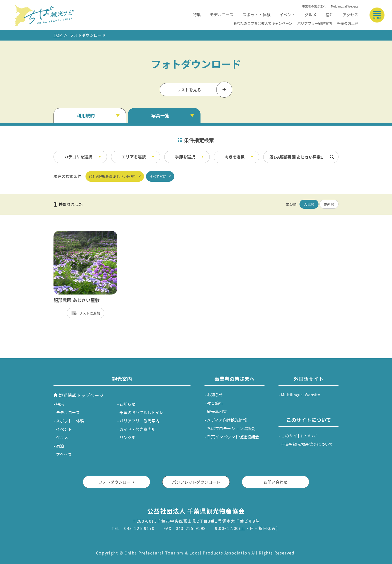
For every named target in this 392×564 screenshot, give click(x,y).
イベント (287, 15)
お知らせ (127, 404)
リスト (84, 313)
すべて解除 (158, 176)
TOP (58, 35)
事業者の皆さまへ (314, 6)
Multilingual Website (345, 6)
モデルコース (222, 15)
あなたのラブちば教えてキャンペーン (263, 23)
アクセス (350, 15)
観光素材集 (217, 411)
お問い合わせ (275, 482)
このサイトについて (299, 436)
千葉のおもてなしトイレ (141, 412)
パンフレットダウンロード (196, 482)
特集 (197, 15)
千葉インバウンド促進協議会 (233, 437)
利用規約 (86, 115)
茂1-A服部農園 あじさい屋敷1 (112, 176)
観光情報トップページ (81, 395)
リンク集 (127, 437)
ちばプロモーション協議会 (231, 428)
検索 (332, 157)
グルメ (310, 15)
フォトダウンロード (116, 482)
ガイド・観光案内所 (137, 429)
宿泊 (329, 15)
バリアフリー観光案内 (315, 23)
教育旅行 (215, 403)
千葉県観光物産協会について (307, 444)
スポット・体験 (256, 15)
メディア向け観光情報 (227, 420)
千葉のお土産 (348, 23)
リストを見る (189, 90)
